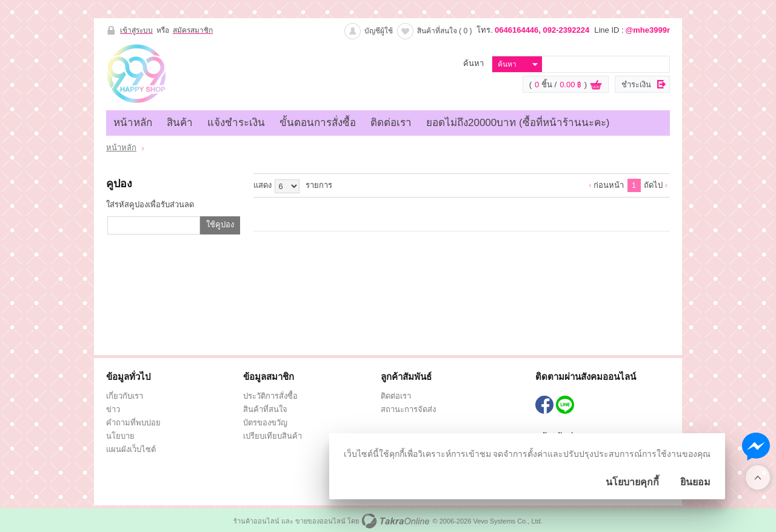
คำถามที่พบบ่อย (133, 423)
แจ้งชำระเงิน (236, 123)
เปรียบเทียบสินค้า (273, 436)
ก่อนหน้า (609, 185)
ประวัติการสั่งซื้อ (270, 396)
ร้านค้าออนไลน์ (256, 521)
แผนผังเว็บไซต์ (131, 449)
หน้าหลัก (133, 123)
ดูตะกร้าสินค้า (596, 85)
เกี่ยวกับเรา (125, 396)
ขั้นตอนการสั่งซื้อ (318, 123)
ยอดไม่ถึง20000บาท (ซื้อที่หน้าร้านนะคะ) (518, 123)
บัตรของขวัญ (265, 423)
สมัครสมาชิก (193, 30)
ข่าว (113, 409)
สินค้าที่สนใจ (445, 31)
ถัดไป (653, 185)
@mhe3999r (648, 30)
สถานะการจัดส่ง (408, 409)
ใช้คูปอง (220, 224)
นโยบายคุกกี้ (632, 482)
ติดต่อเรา (391, 123)
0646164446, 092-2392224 (542, 30)
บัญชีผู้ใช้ (379, 31)
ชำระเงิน (636, 85)
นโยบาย (120, 436)
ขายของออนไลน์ (320, 521)
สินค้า (180, 123)
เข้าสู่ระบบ (136, 30)
